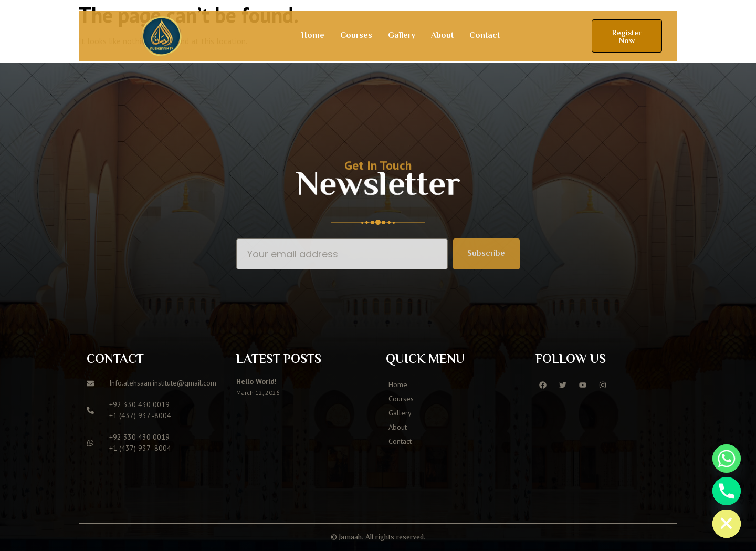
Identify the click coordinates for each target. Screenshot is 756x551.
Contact (485, 36)
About (442, 36)
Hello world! (256, 381)
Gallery (402, 36)
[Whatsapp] (727, 459)
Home (313, 36)
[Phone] (727, 491)
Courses (356, 36)
